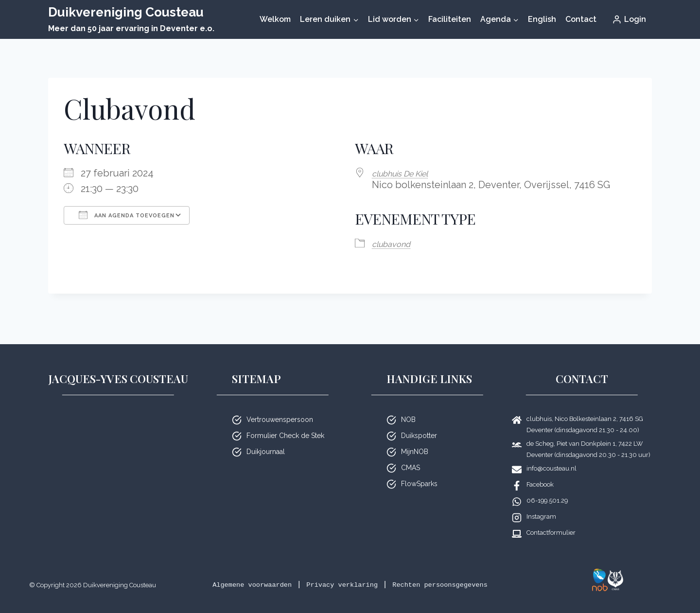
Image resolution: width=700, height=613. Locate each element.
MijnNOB (415, 439)
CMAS (411, 455)
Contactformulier (551, 520)
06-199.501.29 (547, 488)
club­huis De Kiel (408, 173)
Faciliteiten (450, 19)
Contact (581, 19)
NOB (408, 407)
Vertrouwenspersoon (280, 407)
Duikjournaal (266, 439)
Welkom (275, 19)
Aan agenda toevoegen (127, 215)
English (542, 19)
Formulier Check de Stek (285, 423)
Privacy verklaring (382, 572)
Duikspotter (419, 423)
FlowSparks (419, 471)
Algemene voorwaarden (274, 572)
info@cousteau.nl (551, 456)
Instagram (541, 504)
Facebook (540, 472)
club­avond (396, 243)
